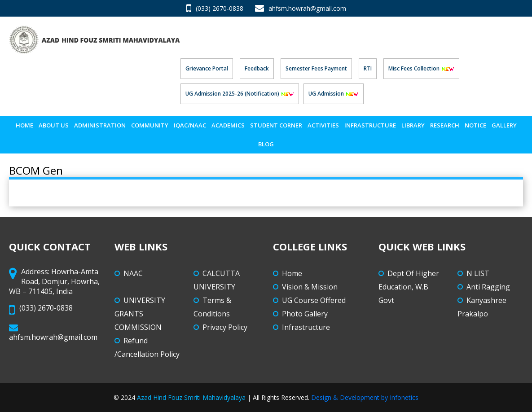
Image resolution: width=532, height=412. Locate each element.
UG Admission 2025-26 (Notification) (240, 94)
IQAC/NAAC (190, 125)
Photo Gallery (305, 314)
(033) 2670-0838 (215, 8)
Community (150, 125)
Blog (266, 144)
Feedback (257, 68)
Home (24, 125)
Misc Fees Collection (421, 68)
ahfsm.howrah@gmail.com (301, 8)
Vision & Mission (310, 287)
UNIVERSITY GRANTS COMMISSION (140, 314)
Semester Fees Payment (316, 68)
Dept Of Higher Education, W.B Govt (409, 287)
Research (445, 125)
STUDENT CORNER (276, 125)
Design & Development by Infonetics (365, 397)
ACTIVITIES (323, 125)
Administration (100, 125)
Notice (475, 125)
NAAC (133, 273)
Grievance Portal (207, 68)
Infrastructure (370, 125)
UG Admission (334, 94)
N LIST (478, 273)
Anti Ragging (488, 287)
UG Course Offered (314, 300)
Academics (228, 125)
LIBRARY (413, 125)
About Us (54, 125)
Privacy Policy (225, 327)
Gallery (504, 125)
